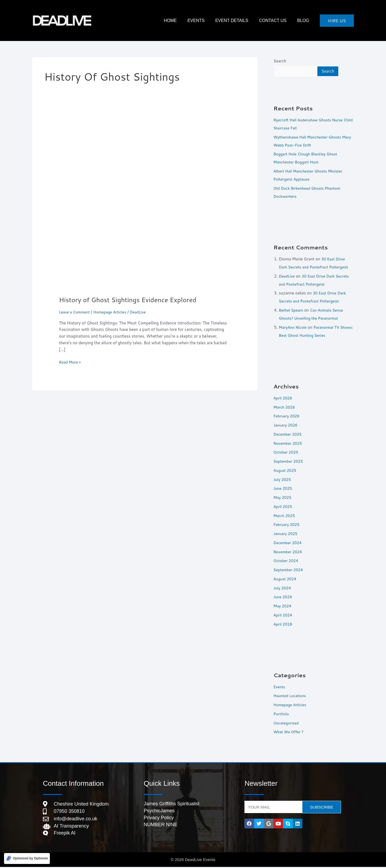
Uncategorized (287, 723)
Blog (306, 20)
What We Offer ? (289, 732)
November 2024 (289, 552)
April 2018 (283, 624)
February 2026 (287, 416)
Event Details (245, 20)
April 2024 (283, 615)
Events (215, 20)
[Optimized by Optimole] (27, 858)
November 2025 (289, 444)
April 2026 (283, 398)
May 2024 (283, 606)
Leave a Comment (75, 312)
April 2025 (283, 507)
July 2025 (283, 480)
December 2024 (289, 543)
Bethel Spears (292, 310)
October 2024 (287, 561)
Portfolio (282, 714)
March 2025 (285, 516)
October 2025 (287, 452)
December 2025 (289, 434)
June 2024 (283, 597)
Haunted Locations (291, 696)
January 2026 (286, 425)
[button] (337, 21)
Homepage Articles (113, 312)
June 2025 (283, 489)
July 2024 (283, 588)
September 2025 (289, 461)
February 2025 (287, 525)
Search (280, 61)
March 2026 (285, 407)
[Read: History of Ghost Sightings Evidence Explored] (145, 203)
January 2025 (286, 534)
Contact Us (281, 20)
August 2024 (286, 579)
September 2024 (289, 570)
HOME (194, 20)
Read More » (71, 362)
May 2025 (283, 498)
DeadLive (287, 276)
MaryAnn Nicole (294, 328)
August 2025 (286, 471)
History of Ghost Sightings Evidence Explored (133, 300)
